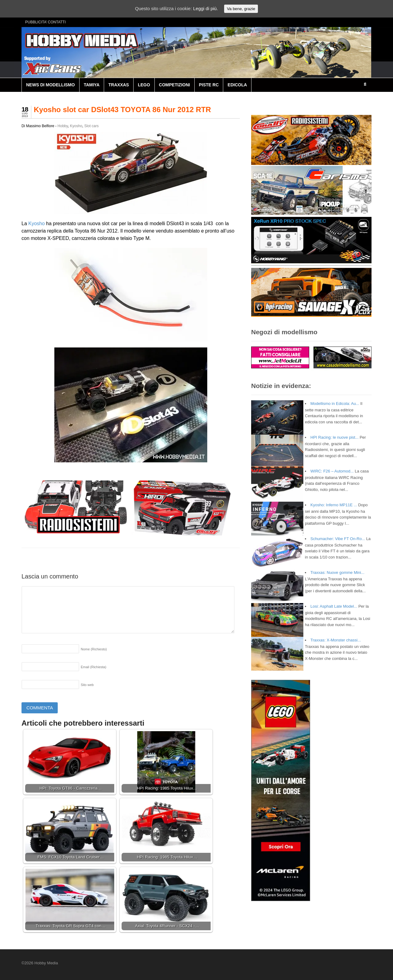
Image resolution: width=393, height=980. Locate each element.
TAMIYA (92, 85)
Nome (94, 649)
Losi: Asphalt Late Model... (334, 606)
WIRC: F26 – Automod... (332, 471)
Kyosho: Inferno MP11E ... (334, 505)
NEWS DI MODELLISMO (51, 85)
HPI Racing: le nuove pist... (335, 437)
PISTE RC (209, 85)
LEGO (144, 85)
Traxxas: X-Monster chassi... (336, 640)
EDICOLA (237, 85)
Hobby (63, 126)
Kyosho (76, 126)
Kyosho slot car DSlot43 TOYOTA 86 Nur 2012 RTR (122, 110)
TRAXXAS (119, 85)
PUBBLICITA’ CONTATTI (45, 22)
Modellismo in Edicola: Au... (335, 404)
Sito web (87, 685)
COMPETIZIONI (175, 85)
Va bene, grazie (241, 9)
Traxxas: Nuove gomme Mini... (337, 572)
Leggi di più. (206, 8)
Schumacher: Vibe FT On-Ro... (338, 539)
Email (93, 667)
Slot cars (92, 126)
